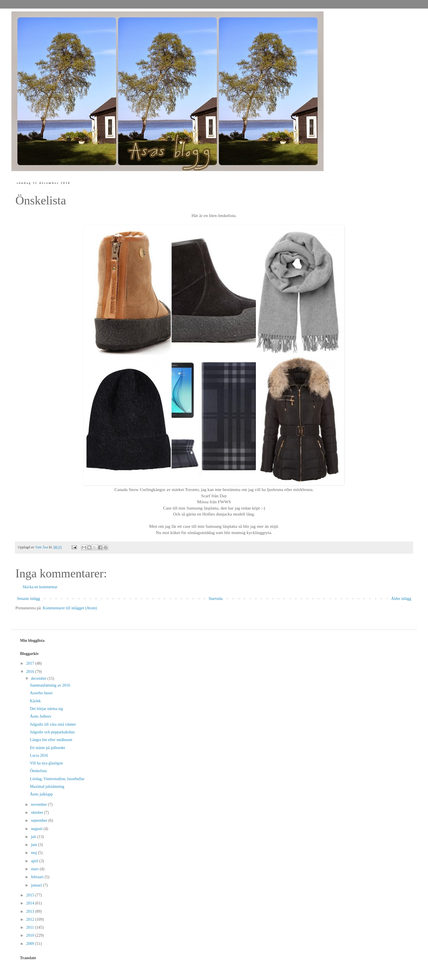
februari (38, 877)
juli (34, 837)
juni (34, 845)
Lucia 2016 (39, 755)
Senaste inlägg (28, 599)
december (39, 678)
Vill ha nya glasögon (46, 763)
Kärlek (35, 701)
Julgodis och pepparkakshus (52, 732)
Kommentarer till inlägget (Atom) (70, 608)
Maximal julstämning (47, 787)
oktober (37, 812)
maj (34, 853)
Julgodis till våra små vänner (53, 724)
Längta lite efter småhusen (51, 740)
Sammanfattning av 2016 (50, 685)
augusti (37, 829)
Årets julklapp (41, 794)
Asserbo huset (41, 693)
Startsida (216, 599)
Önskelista (38, 771)
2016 (31, 672)
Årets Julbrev (41, 716)
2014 (31, 903)
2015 (31, 895)
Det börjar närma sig (46, 709)
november (39, 805)
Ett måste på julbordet (48, 748)
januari (37, 885)
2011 (31, 927)
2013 (31, 911)
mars (35, 869)
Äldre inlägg (401, 599)
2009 (31, 944)
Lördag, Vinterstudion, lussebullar (57, 779)
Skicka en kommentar (40, 587)
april (35, 861)
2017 (31, 663)
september (40, 820)
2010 (31, 935)
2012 (31, 919)
